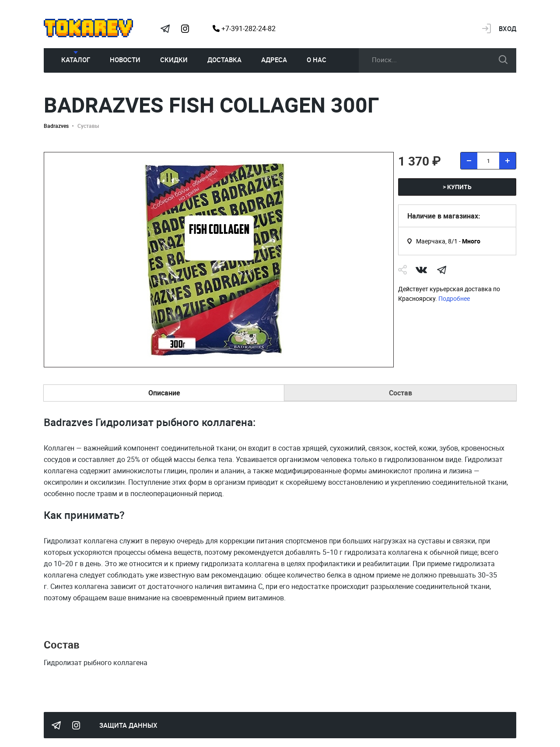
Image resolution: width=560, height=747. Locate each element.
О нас (317, 60)
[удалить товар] (469, 161)
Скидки (174, 60)
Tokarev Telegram (165, 28)
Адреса (274, 60)
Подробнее (454, 298)
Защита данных (128, 725)
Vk (421, 270)
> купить (457, 187)
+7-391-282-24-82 (244, 28)
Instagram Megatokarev (185, 28)
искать (503, 60)
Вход (507, 28)
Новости (125, 60)
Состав (401, 393)
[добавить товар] (507, 161)
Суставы (88, 126)
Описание (164, 393)
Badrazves (56, 126)
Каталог (76, 60)
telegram (441, 270)
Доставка (224, 60)
